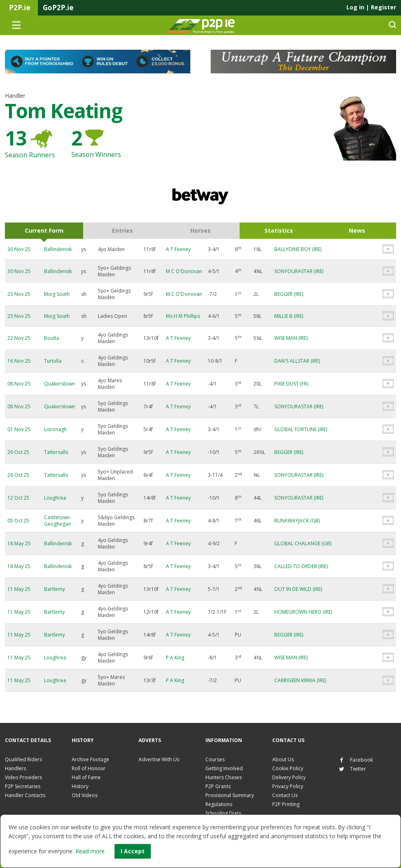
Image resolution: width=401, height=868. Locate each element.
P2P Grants (218, 786)
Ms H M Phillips (183, 316)
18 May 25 (19, 543)
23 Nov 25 (19, 294)
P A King (175, 658)
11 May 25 (19, 589)
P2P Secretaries (23, 786)
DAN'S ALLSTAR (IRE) (297, 361)
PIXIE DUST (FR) (291, 384)
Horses (200, 230)
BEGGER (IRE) (289, 294)
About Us (283, 759)
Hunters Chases (224, 777)
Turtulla (53, 361)
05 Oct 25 (18, 521)
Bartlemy (54, 589)
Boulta (52, 338)
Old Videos (85, 795)
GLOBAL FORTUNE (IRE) (301, 429)
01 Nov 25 (19, 429)
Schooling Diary (223, 813)
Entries (122, 230)
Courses (215, 759)
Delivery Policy (289, 777)
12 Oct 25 (18, 498)
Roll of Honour (89, 768)
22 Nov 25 (19, 338)
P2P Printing (286, 804)
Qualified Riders (23, 759)
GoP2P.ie (58, 8)
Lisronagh (55, 429)
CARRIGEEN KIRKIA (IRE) (300, 680)
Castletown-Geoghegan (58, 521)
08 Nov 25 (19, 384)
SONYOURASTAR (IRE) (299, 271)
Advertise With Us (159, 759)
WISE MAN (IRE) (291, 338)
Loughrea (55, 498)
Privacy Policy (288, 786)
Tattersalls (56, 452)
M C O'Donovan (184, 271)
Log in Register (371, 7)
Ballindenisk (58, 249)
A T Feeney (178, 249)
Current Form (44, 230)
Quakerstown (59, 384)
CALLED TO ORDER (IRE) (301, 566)
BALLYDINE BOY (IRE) (298, 249)
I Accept (133, 851)
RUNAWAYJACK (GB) (297, 521)
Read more (90, 851)
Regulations (219, 804)
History (80, 786)
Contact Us (285, 795)
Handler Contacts (25, 795)
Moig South (57, 294)
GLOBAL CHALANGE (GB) (303, 543)
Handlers (15, 768)
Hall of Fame (86, 777)
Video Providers (23, 777)
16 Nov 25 (19, 361)
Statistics (279, 230)
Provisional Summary (230, 795)
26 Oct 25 (18, 452)
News (357, 230)
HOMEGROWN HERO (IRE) (303, 612)
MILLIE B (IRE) (289, 316)
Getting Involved (224, 768)
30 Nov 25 (19, 249)
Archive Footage (90, 759)
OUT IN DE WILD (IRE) (298, 589)
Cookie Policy (288, 768)
